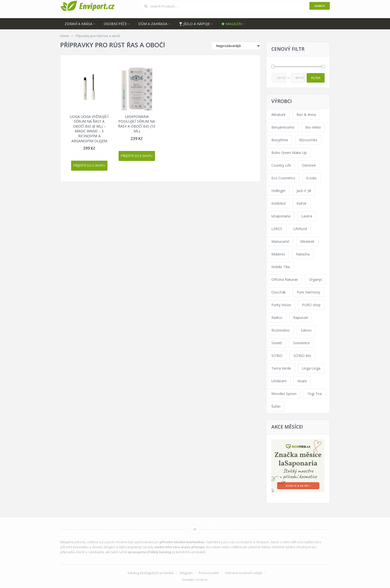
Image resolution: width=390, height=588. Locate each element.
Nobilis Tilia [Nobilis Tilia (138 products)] (281, 267)
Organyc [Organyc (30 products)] (316, 279)
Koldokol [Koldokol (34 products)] (278, 203)
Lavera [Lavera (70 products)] (307, 216)
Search (320, 6)
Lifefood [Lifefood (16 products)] (300, 229)
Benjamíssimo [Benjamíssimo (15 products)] (283, 127)
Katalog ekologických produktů (151, 573)
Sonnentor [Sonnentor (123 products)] (301, 343)
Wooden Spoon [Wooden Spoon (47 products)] (284, 394)
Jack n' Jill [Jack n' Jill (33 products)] (304, 191)
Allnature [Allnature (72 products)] (278, 115)
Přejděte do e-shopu (89, 166)
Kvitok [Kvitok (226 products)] (301, 203)
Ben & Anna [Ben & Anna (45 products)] (306, 115)
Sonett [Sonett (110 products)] (277, 343)
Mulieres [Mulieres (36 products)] (278, 254)
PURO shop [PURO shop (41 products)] (311, 305)
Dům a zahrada (153, 24)
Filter (316, 78)
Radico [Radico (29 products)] (277, 318)
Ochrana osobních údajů (244, 573)
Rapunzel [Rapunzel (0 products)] (301, 318)
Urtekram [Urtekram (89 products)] (279, 381)
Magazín (232, 24)
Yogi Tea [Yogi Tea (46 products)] (315, 394)
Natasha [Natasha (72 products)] (303, 254)
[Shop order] (236, 46)
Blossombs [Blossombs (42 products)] (308, 140)
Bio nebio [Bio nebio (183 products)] (313, 127)
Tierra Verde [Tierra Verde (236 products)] (281, 368)
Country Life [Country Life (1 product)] (281, 165)
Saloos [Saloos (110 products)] (306, 330)
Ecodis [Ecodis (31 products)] (311, 178)
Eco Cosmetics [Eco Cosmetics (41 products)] (283, 178)
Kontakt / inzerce (195, 580)
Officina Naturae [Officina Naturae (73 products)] (285, 279)
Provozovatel (209, 573)
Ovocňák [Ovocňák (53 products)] (279, 292)
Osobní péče (115, 24)
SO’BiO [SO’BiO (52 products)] (277, 356)
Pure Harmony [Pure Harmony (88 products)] (308, 292)
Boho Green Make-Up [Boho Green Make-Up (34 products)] (289, 153)
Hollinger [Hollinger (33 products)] (278, 191)
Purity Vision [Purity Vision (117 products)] (281, 305)
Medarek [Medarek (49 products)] (307, 241)
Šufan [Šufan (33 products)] (276, 406)
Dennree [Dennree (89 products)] (309, 165)
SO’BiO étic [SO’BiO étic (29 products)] (302, 356)
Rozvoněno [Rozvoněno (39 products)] (281, 330)
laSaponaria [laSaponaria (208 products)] (281, 216)
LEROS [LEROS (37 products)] (277, 229)
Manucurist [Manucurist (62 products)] (280, 241)
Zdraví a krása (78, 24)
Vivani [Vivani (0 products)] (302, 381)
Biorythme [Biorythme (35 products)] (280, 140)
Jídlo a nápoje (194, 24)
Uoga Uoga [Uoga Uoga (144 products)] (311, 368)
